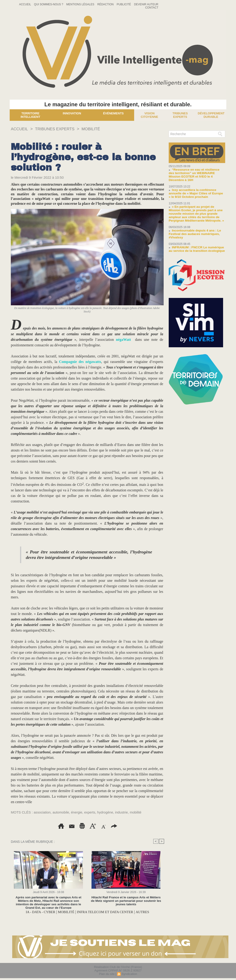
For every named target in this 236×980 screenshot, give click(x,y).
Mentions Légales (81, 4)
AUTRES (146, 912)
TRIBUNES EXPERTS (56, 129)
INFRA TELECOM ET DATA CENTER (106, 912)
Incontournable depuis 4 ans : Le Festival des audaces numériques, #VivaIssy (194, 230)
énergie (77, 812)
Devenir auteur (146, 4)
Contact (152, 8)
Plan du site (107, 974)
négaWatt (124, 340)
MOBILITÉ (94, 129)
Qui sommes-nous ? (49, 4)
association (42, 812)
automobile (61, 812)
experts (91, 812)
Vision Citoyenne (150, 115)
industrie (123, 812)
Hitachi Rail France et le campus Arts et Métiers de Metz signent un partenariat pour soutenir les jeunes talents (126, 901)
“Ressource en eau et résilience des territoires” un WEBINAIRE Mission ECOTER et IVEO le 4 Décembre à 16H (196, 173)
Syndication (129, 974)
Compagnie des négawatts (80, 362)
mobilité (138, 812)
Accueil (25, 4)
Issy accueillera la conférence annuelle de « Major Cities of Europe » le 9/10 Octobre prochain (196, 190)
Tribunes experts (180, 115)
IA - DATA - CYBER (38, 912)
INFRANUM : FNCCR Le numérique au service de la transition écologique (195, 246)
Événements (113, 113)
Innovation (72, 113)
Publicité (124, 4)
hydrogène (107, 812)
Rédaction (106, 4)
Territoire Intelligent (30, 115)
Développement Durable (211, 115)
